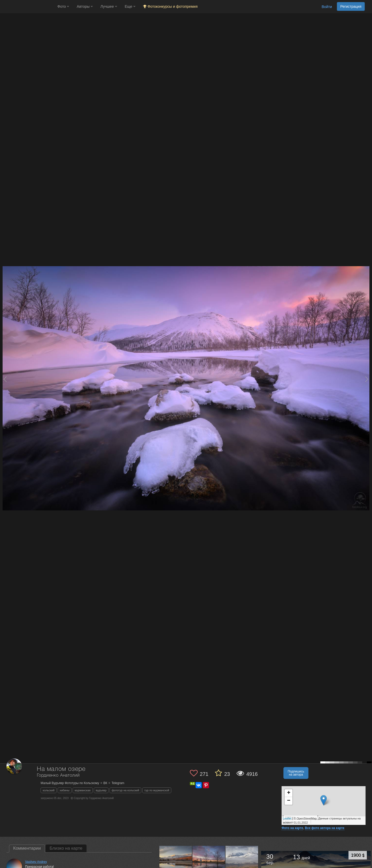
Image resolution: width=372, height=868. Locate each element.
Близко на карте (66, 848)
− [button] (289, 801)
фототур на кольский (125, 790)
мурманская (83, 790)
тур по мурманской (157, 790)
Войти (327, 7)
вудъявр (101, 790)
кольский (49, 790)
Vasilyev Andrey (36, 862)
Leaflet (287, 818)
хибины (65, 790)
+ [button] (289, 793)
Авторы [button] (85, 6)
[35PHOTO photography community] (28, 7)
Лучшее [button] (109, 6)
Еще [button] (130, 6)
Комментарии (27, 848)
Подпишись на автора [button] (296, 773)
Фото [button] (63, 6)
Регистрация (351, 6)
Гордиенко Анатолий (58, 775)
